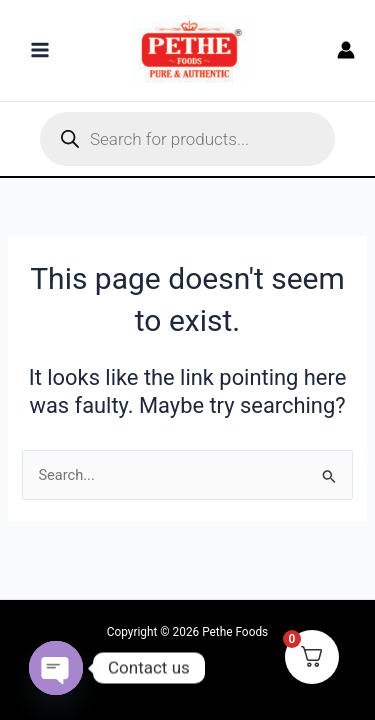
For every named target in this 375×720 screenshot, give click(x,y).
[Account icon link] (346, 50)
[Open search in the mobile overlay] (187, 139)
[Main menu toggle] (40, 50)
